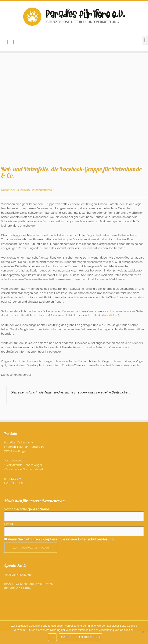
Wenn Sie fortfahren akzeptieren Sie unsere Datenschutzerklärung (61, 539)
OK (52, 637)
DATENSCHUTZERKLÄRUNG (80, 637)
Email (9, 524)
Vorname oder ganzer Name (27, 509)
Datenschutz (15, 483)
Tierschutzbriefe (41, 190)
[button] (145, 40)
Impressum (13, 479)
